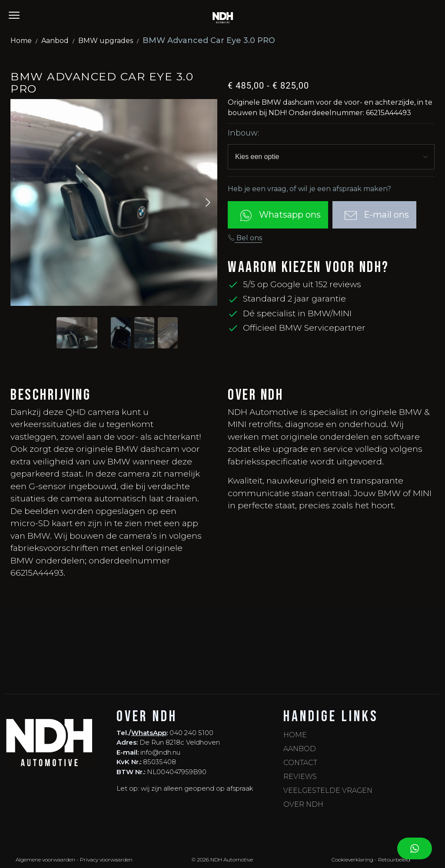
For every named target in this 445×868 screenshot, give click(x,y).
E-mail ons (374, 215)
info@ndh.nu (160, 752)
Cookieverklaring (352, 860)
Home (21, 41)
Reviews (300, 777)
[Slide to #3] (168, 333)
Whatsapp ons (278, 215)
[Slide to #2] (144, 333)
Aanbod (55, 41)
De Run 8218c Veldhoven (180, 742)
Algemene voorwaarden (45, 860)
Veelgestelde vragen (328, 790)
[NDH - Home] (223, 17)
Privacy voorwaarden (106, 860)
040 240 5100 (191, 733)
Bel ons (245, 238)
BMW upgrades (106, 41)
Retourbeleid (394, 860)
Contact (300, 763)
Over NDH (303, 804)
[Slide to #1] (77, 333)
